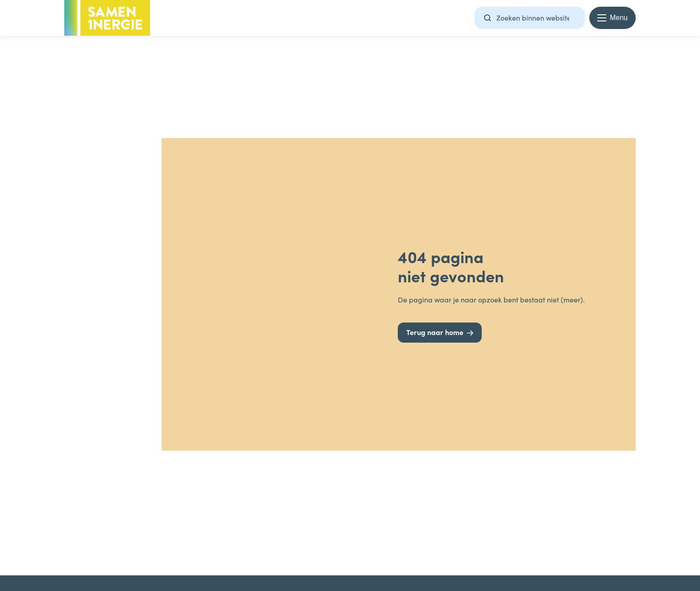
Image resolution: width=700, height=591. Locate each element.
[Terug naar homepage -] (107, 18)
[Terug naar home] (440, 333)
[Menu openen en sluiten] (612, 18)
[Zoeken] (487, 18)
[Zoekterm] (530, 18)
